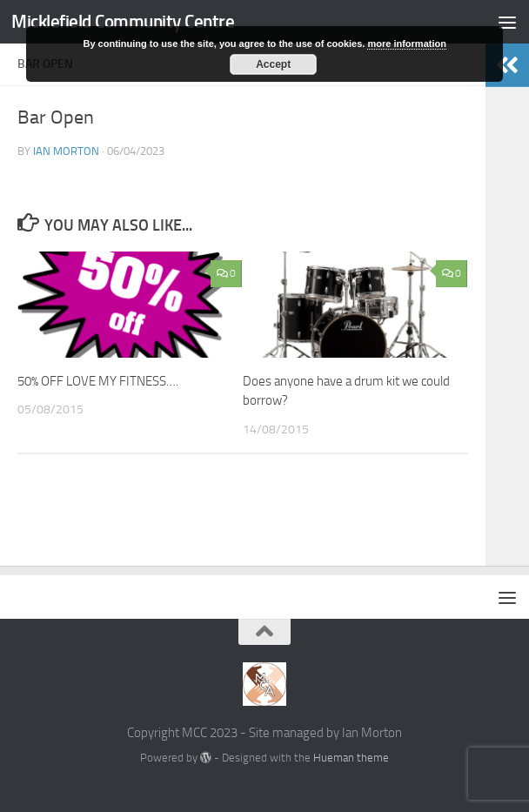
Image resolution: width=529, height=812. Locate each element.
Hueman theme (351, 758)
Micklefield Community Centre (123, 21)
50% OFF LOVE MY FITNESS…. (98, 381)
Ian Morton (66, 151)
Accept (273, 64)
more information (406, 44)
